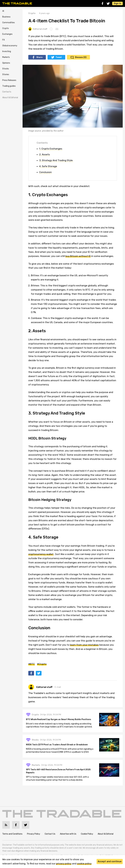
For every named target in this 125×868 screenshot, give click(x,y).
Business (6, 17)
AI (3, 11)
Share (39, 57)
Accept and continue (110, 861)
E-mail (58, 687)
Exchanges (7, 34)
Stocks (6, 69)
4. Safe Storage (48, 166)
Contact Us (50, 834)
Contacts (7, 92)
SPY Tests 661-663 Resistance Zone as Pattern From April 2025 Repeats (58, 771)
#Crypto (42, 664)
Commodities (9, 23)
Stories (6, 74)
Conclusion (45, 172)
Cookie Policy (87, 834)
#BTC (32, 664)
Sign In (117, 3)
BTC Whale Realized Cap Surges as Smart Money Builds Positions (59, 719)
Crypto (6, 28)
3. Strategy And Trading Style (56, 160)
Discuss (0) (81, 57)
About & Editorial (10, 98)
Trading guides (9, 86)
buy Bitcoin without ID (78, 256)
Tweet (59, 57)
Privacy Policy (34, 834)
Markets (6, 57)
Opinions (6, 63)
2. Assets (45, 154)
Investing (7, 51)
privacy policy (64, 864)
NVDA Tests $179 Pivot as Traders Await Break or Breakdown (57, 745)
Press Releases (9, 80)
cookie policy (84, 864)
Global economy (10, 46)
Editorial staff (38, 29)
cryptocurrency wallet (41, 554)
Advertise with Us (68, 834)
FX (4, 40)
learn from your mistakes (84, 645)
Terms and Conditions (12, 834)
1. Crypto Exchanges (51, 149)
